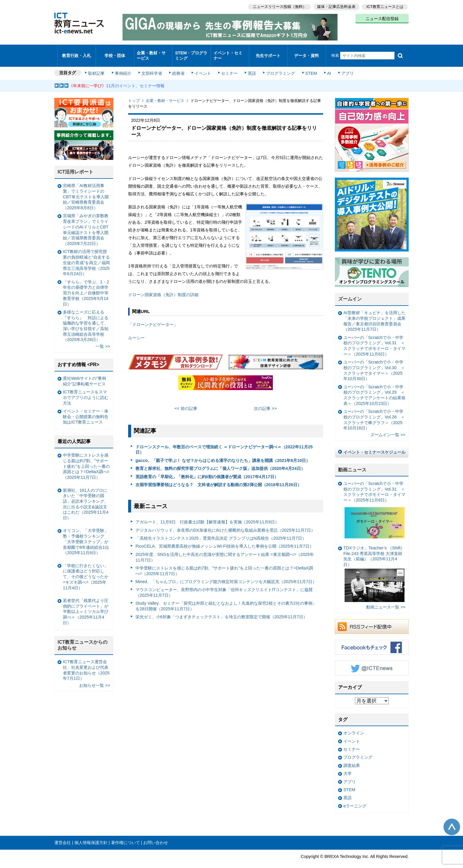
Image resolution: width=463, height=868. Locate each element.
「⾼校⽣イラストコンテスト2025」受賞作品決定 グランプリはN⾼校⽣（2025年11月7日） (221, 530)
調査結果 (352, 757)
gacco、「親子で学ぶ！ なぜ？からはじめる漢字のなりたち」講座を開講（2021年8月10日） (223, 452)
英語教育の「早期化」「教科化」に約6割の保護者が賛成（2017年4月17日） (207, 469)
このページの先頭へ (452, 819)
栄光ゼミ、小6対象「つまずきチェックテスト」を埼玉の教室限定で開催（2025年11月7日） (221, 609)
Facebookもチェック (372, 639)
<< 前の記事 (186, 401)
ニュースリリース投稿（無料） (278, 6)
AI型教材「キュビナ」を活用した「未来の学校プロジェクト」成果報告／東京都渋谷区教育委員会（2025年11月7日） (374, 313)
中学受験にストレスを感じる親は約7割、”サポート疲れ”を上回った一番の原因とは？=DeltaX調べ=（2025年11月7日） (224, 563)
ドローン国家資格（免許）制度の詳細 (163, 287)
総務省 (178, 66)
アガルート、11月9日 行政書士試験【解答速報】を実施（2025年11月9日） (207, 514)
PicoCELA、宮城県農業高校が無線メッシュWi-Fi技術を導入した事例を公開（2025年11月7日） (225, 538)
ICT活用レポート (76, 164)
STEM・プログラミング (192, 51)
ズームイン (350, 291)
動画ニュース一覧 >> (386, 599)
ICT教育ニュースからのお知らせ (83, 637)
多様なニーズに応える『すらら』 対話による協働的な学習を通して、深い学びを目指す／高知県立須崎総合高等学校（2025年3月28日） (86, 318)
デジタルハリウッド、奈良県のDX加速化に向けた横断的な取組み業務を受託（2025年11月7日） (225, 522)
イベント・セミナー (228, 51)
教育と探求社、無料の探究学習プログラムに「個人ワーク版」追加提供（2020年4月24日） (220, 461)
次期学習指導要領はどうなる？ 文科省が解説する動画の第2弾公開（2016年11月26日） (219, 477)
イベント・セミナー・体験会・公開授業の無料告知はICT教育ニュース (86, 409)
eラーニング (355, 798)
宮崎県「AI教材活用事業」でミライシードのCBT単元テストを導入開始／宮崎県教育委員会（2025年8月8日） (86, 189)
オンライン (354, 725)
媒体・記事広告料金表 (335, 6)
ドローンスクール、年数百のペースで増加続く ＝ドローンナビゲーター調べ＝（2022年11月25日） (224, 442)
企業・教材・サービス (152, 51)
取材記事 (99, 66)
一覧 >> (103, 339)
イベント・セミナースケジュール (374, 444)
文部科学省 (152, 66)
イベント (202, 66)
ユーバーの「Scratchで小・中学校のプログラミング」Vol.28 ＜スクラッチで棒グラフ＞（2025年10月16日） (374, 412)
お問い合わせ (156, 835)
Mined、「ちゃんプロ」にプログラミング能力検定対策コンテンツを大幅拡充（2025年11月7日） (226, 574)
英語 (250, 66)
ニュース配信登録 (382, 18)
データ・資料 (307, 52)
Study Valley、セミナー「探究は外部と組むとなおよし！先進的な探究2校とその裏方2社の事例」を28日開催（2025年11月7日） (226, 598)
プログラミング (278, 66)
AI (325, 66)
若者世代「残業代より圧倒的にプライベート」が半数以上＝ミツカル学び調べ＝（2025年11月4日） (86, 604)
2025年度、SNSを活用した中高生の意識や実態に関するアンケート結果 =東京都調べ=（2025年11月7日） (225, 549)
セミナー (228, 66)
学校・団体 (115, 52)
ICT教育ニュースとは (385, 6)
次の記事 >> (265, 401)
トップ (134, 93)
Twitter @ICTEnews (372, 660)
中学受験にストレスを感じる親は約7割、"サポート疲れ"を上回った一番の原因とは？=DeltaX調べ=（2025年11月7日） (86, 459)
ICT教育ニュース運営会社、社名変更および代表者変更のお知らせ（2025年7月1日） (86, 662)
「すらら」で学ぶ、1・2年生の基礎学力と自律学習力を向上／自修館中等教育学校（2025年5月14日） (86, 285)
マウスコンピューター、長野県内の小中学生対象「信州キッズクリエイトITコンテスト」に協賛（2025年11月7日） (224, 585)
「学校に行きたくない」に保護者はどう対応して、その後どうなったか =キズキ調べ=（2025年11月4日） (86, 569)
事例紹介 (125, 66)
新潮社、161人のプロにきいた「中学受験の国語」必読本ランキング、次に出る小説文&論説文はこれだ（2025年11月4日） (86, 496)
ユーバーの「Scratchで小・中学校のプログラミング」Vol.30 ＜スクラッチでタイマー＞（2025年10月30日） (374, 363)
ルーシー (136, 330)
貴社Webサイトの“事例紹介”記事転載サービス (84, 373)
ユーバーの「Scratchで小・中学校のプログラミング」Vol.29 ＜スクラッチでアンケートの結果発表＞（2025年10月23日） (374, 387)
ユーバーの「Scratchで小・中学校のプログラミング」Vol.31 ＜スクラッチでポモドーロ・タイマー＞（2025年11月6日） (374, 338)
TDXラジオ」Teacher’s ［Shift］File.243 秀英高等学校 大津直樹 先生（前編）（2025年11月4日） (374, 566)
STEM (307, 66)
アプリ (342, 66)
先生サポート (268, 52)
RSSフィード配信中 (372, 619)
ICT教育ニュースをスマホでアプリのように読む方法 (86, 390)
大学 (348, 766)
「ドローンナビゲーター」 (153, 317)
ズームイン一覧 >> (388, 427)
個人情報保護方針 (91, 835)
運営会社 (63, 835)
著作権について (125, 835)
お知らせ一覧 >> (95, 677)
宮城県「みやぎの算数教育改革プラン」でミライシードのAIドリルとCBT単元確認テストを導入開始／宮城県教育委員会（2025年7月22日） (86, 222)
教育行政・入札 (77, 52)
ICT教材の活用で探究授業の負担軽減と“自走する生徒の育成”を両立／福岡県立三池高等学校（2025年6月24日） (86, 255)
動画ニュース (352, 462)
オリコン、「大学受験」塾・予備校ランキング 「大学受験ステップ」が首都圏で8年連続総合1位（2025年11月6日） (86, 534)
